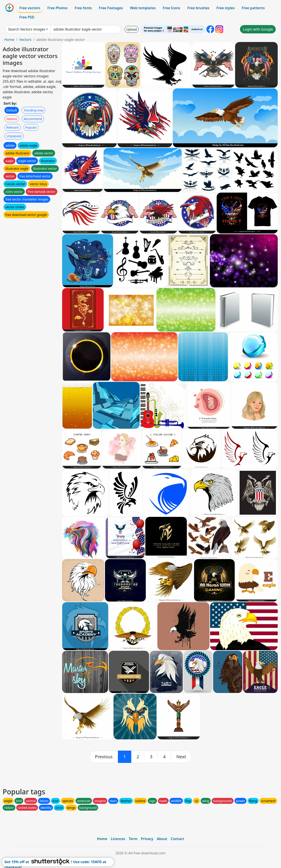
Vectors (25, 40)
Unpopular (14, 136)
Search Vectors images (27, 29)
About (162, 839)
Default (12, 110)
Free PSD (27, 17)
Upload (132, 29)
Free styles (226, 8)
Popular (31, 127)
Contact (177, 839)
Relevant (13, 127)
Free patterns (253, 8)
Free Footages (111, 8)
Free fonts (83, 8)
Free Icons (171, 8)
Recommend (33, 119)
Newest (12, 119)
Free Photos (57, 8)
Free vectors (30, 8)
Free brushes (198, 8)
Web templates (143, 8)
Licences (118, 839)
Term (133, 839)
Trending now (33, 110)
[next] (181, 757)
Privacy (147, 839)
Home (9, 40)
